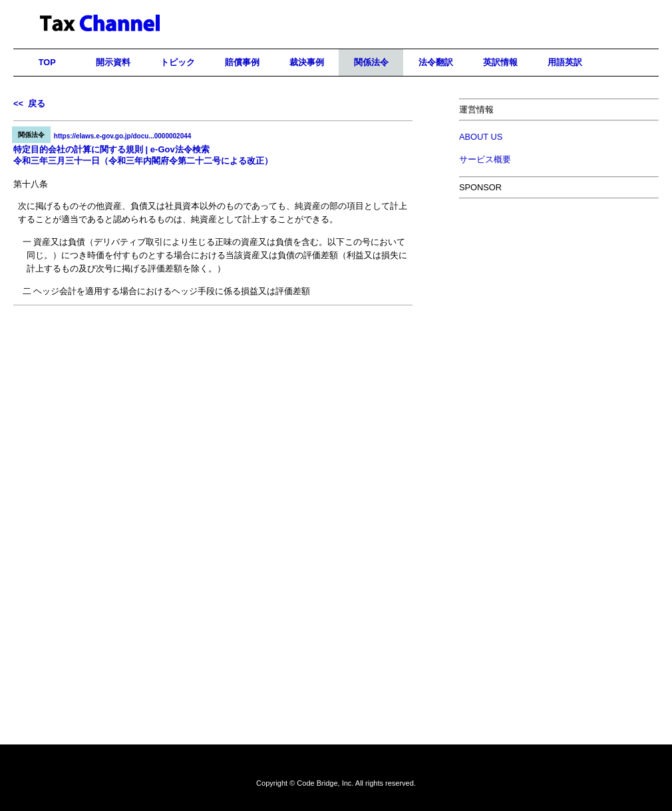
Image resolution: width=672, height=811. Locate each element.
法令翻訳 (436, 62)
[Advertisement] (213, 370)
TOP (47, 62)
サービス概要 (485, 159)
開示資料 (113, 62)
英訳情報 (500, 62)
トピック (178, 62)
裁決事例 (307, 62)
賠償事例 (242, 62)
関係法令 (371, 62)
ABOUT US (481, 137)
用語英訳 (565, 62)
